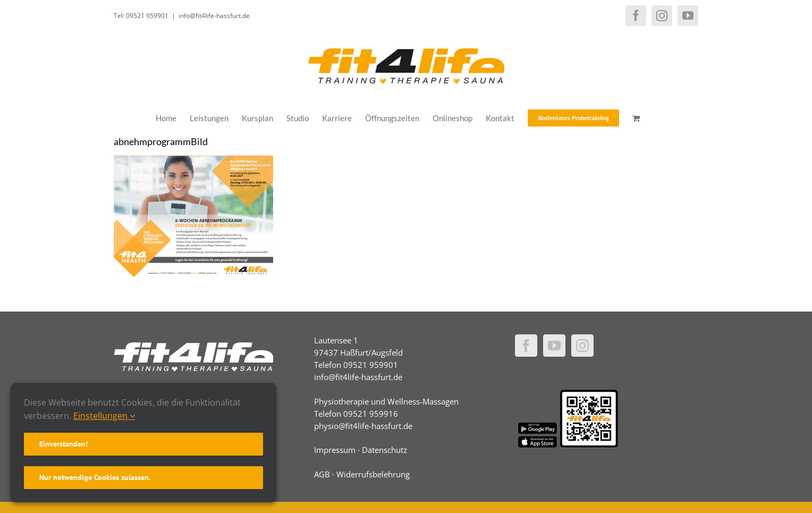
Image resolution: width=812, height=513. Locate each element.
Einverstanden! (64, 444)
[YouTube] (554, 346)
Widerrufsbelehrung (373, 474)
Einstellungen (104, 416)
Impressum (335, 450)
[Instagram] (582, 346)
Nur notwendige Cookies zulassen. (95, 477)
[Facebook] (526, 346)
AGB (322, 474)
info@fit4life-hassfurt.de (214, 16)
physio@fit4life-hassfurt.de (363, 426)
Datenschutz (384, 450)
